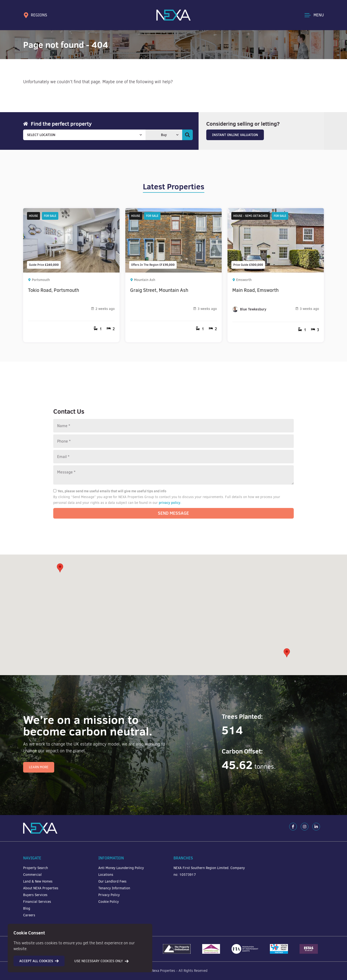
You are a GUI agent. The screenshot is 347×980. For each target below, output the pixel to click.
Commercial (32, 875)
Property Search (36, 868)
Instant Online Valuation (235, 135)
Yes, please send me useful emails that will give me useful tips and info (110, 491)
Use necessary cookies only (101, 961)
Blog (27, 908)
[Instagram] (305, 827)
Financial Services (37, 902)
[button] (287, 653)
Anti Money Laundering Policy (121, 868)
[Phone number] (173, 441)
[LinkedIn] (316, 827)
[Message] (173, 475)
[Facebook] (293, 827)
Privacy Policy (109, 895)
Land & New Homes (38, 881)
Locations (106, 875)
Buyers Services (35, 895)
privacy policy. (170, 503)
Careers (29, 915)
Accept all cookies (39, 961)
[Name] (173, 426)
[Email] (173, 457)
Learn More (39, 767)
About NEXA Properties (41, 888)
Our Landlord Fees (112, 881)
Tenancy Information (114, 888)
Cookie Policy (109, 902)
